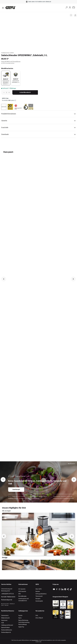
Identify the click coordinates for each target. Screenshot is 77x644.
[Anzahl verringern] (3, 92)
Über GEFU (39, 589)
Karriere (38, 591)
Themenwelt (39, 596)
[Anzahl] (7, 92)
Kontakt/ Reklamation (8, 597)
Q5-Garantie (22, 589)
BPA (20, 594)
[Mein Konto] (70, 7)
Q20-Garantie (22, 591)
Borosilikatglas (22, 596)
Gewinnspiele (39, 601)
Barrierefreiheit (5, 628)
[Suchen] (67, 7)
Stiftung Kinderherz (41, 594)
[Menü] (3, 8)
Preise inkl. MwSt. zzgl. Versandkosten (11, 62)
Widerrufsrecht (5, 618)
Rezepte (38, 599)
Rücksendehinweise (7, 630)
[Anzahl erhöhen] (10, 92)
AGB (3, 623)
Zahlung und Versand (7, 625)
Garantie (38, 121)
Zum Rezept (16, 490)
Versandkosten (35, 640)
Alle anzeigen (6, 511)
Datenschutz (5, 616)
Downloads (38, 134)
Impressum (4, 620)
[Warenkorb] (74, 8)
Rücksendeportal (7, 600)
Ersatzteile (38, 128)
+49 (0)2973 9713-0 (7, 594)
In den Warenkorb (25, 92)
